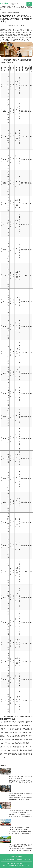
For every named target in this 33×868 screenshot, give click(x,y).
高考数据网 (3, 13)
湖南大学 (10, 7)
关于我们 (13, 857)
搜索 (29, 4)
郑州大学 (16, 7)
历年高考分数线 (12, 13)
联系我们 (20, 857)
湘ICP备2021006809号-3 (23, 859)
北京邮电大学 (24, 7)
